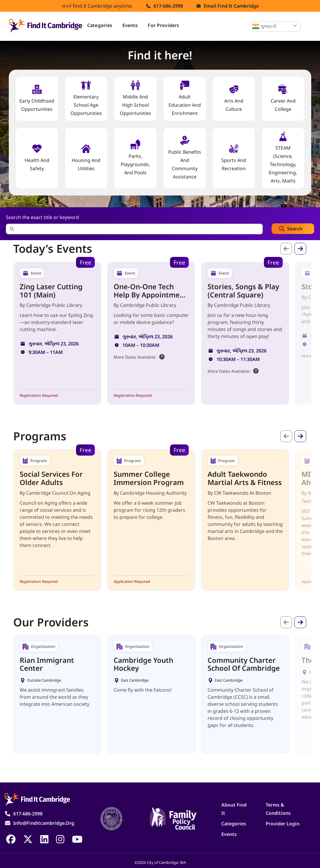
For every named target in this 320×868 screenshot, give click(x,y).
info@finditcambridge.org (44, 823)
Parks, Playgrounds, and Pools (135, 158)
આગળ (300, 249)
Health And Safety (37, 158)
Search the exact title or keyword (42, 217)
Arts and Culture (234, 98)
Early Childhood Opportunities (37, 98)
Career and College (283, 98)
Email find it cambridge (231, 6)
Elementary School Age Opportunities (86, 98)
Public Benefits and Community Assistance (185, 158)
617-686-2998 (168, 6)
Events (130, 25)
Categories (100, 25)
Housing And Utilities (86, 158)
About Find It (234, 809)
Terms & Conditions (278, 809)
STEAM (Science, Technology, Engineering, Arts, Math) (283, 158)
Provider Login (283, 824)
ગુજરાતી (264, 26)
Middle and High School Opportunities (135, 98)
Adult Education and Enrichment (185, 98)
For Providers (163, 25)
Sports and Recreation (234, 158)
